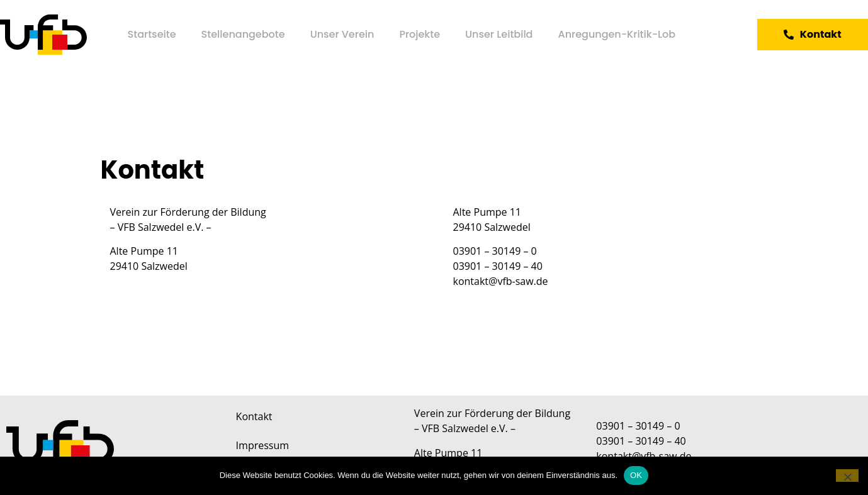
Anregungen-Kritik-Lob (617, 34)
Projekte (420, 34)
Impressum (262, 445)
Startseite (152, 34)
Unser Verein (342, 34)
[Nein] (847, 476)
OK (636, 475)
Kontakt (254, 416)
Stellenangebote (243, 34)
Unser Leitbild (499, 34)
